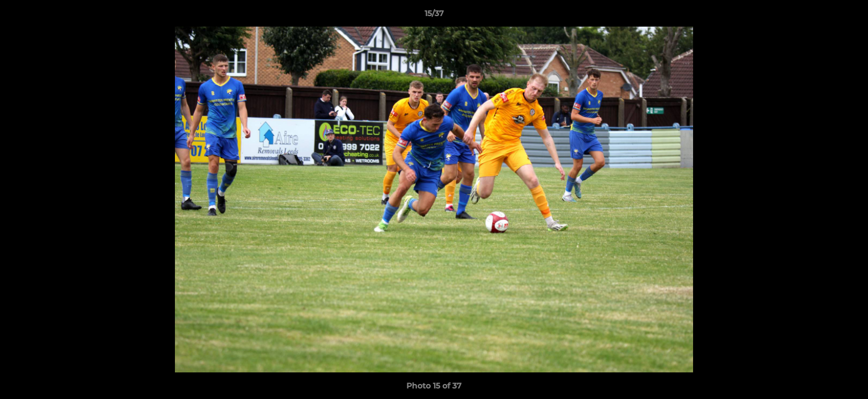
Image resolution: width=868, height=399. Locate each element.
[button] (848, 16)
